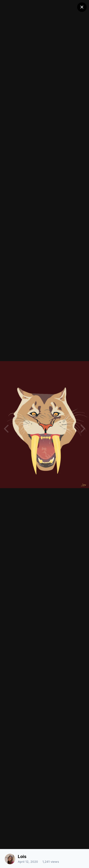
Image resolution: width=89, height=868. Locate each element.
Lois (22, 856)
